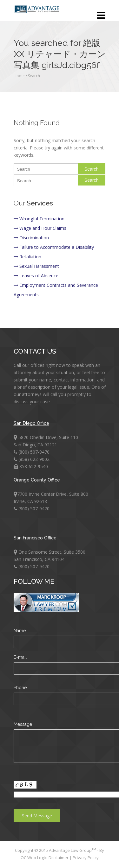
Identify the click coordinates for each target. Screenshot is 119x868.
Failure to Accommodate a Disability (54, 247)
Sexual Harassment (36, 266)
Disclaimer (59, 858)
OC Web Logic (34, 858)
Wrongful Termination (39, 219)
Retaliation (27, 257)
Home (19, 76)
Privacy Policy (86, 858)
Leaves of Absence (36, 276)
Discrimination (31, 238)
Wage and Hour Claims (40, 228)
